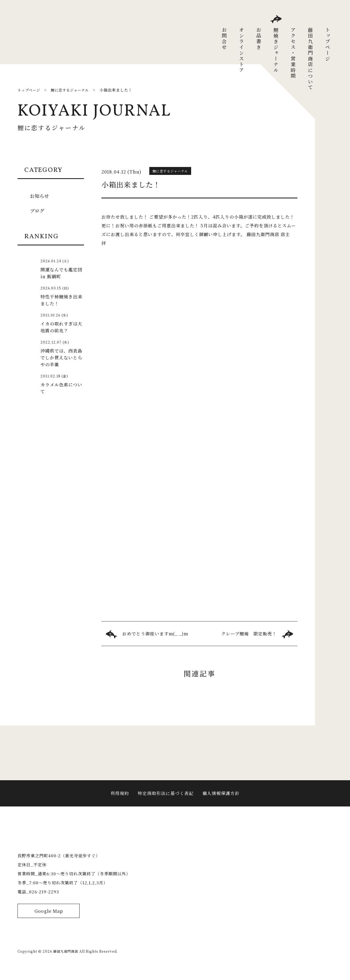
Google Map (49, 921)
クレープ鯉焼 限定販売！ (249, 634)
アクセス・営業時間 (293, 53)
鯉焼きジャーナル (276, 50)
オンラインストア (241, 50)
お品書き (259, 39)
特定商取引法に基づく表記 (166, 796)
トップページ (328, 45)
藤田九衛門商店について (310, 59)
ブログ (38, 210)
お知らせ (40, 196)
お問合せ (224, 39)
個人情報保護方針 (221, 796)
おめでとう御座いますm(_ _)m (155, 634)
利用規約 (120, 796)
